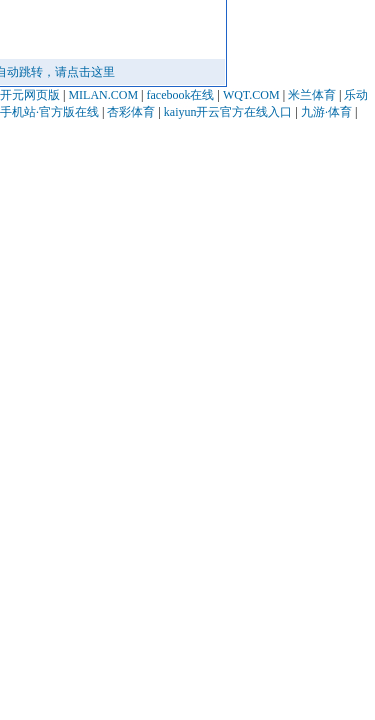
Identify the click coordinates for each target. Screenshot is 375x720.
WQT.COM (251, 95)
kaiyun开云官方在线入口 (228, 112)
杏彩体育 (131, 112)
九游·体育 (326, 112)
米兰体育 (312, 95)
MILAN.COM (103, 95)
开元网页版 (30, 95)
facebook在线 (180, 95)
